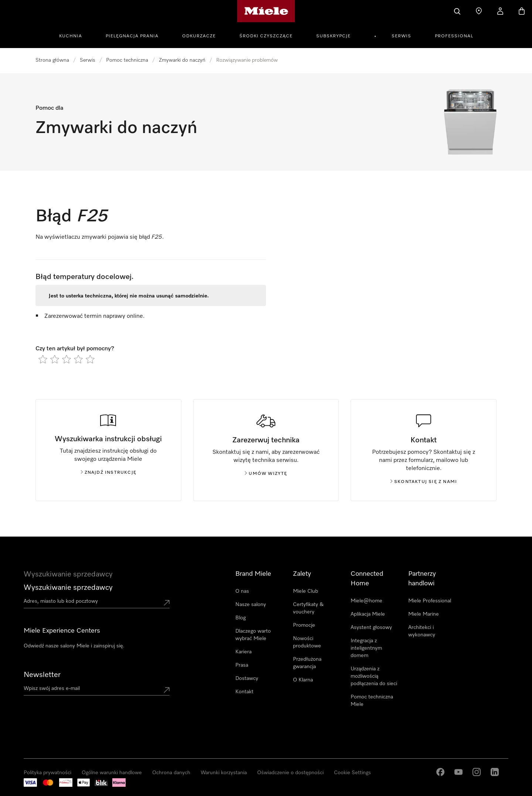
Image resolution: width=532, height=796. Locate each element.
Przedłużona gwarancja (307, 663)
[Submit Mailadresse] (167, 690)
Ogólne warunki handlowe (112, 773)
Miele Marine (424, 614)
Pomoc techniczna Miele (372, 701)
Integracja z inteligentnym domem (366, 648)
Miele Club (306, 591)
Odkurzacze (199, 36)
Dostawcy (247, 678)
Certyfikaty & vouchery (308, 608)
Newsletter (42, 675)
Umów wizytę (266, 474)
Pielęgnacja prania (132, 36)
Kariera (243, 652)
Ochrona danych (171, 773)
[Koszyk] (522, 11)
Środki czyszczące (266, 36)
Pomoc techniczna (127, 60)
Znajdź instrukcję (108, 473)
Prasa (242, 665)
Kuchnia (71, 36)
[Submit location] (167, 603)
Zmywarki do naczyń (182, 60)
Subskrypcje (333, 36)
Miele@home (366, 601)
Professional (454, 36)
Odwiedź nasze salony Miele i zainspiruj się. (74, 646)
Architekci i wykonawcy (422, 631)
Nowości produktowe (307, 642)
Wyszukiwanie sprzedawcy (68, 588)
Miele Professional (430, 601)
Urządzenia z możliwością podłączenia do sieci (374, 676)
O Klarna (303, 680)
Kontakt (244, 692)
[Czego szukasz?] (457, 11)
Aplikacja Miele (368, 614)
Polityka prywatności (47, 773)
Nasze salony (251, 605)
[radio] (43, 359)
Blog (241, 618)
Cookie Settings (352, 773)
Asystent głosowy (371, 627)
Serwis (401, 36)
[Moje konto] (500, 11)
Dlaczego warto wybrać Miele (253, 635)
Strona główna (52, 60)
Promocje (304, 625)
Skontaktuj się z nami (424, 482)
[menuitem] (75, 35)
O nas (242, 591)
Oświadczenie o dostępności (290, 773)
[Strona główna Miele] (266, 11)
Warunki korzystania (224, 773)
